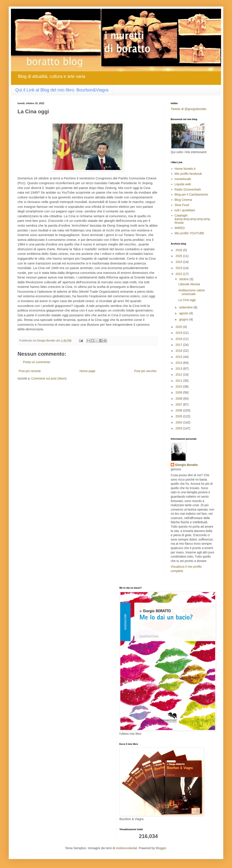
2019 (179, 333)
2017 (179, 345)
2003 (179, 428)
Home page (87, 371)
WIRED (180, 228)
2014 (179, 363)
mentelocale (183, 179)
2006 (179, 410)
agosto (184, 313)
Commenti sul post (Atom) (49, 378)
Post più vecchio (145, 371)
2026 (179, 250)
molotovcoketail (126, 848)
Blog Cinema (183, 200)
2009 (179, 392)
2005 (179, 416)
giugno (184, 319)
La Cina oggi (187, 300)
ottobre (184, 279)
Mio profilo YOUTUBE (190, 233)
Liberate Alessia (189, 284)
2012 (179, 374)
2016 (179, 351)
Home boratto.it (185, 169)
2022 (179, 274)
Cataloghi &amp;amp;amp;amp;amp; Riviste (193, 219)
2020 (179, 327)
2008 (179, 399)
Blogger (161, 848)
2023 (179, 268)
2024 (179, 262)
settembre (186, 307)
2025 (179, 256)
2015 (179, 357)
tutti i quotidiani (185, 210)
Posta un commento (37, 362)
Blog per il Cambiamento (191, 194)
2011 (179, 381)
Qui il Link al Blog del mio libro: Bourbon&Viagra (62, 90)
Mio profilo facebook (188, 174)
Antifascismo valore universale (192, 292)
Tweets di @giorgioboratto (189, 109)
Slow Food (182, 205)
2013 (179, 369)
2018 (179, 339)
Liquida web (183, 184)
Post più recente (30, 371)
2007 (179, 404)
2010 (179, 387)
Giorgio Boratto (186, 465)
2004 (179, 422)
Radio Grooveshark (188, 189)
